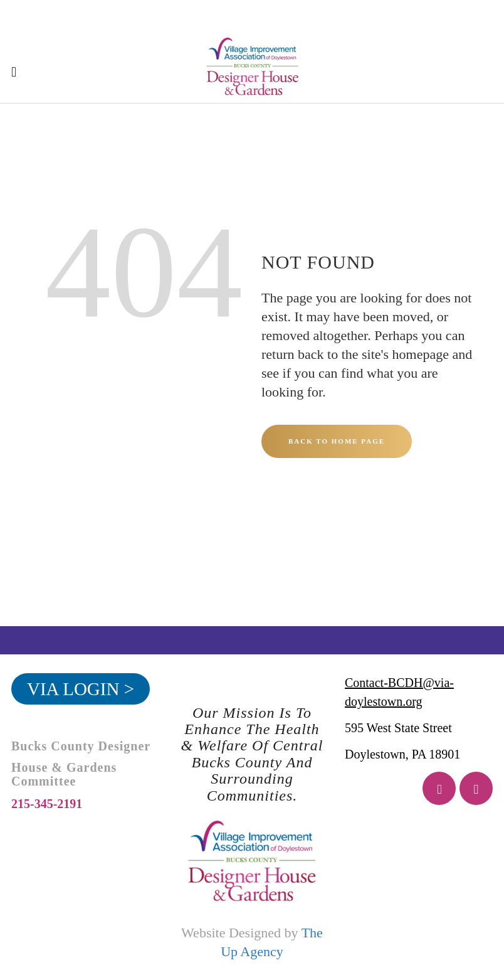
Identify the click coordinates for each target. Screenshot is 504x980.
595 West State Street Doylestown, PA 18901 (402, 741)
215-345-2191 (47, 804)
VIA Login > (81, 689)
